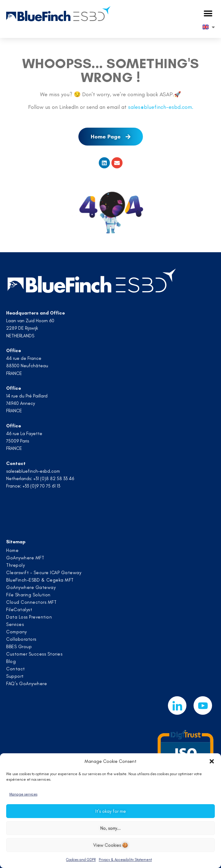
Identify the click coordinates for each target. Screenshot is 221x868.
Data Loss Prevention (29, 617)
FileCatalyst (19, 610)
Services (15, 624)
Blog (11, 661)
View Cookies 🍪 (111, 845)
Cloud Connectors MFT (31, 602)
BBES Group (19, 647)
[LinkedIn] (177, 706)
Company (17, 632)
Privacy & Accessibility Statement (125, 860)
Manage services (23, 794)
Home (12, 550)
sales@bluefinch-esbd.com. (161, 107)
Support (15, 676)
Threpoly (15, 565)
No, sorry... (111, 828)
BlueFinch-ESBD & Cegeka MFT (40, 580)
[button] (212, 761)
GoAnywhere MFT (25, 558)
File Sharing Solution (28, 595)
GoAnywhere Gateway (31, 587)
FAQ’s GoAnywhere (27, 684)
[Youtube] (203, 706)
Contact (16, 669)
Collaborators (21, 639)
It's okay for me (111, 811)
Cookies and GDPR (81, 860)
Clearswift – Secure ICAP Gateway (44, 573)
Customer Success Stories (34, 654)
